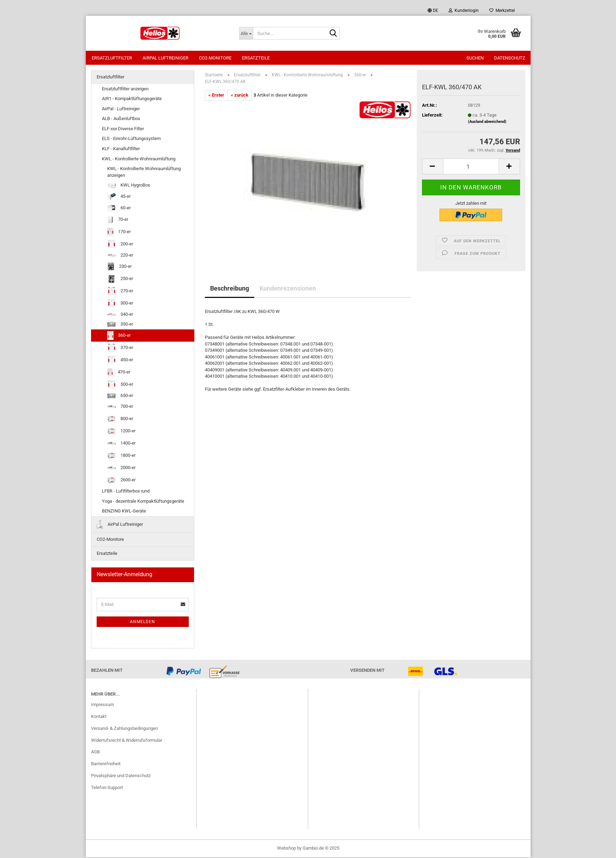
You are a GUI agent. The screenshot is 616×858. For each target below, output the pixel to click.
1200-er (121, 432)
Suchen (475, 58)
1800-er (121, 456)
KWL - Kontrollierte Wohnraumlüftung (139, 159)
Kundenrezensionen (288, 289)
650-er (120, 396)
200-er (120, 245)
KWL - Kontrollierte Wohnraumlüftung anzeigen (144, 173)
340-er (120, 315)
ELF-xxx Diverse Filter (123, 129)
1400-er (121, 444)
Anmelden (143, 622)
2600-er (121, 481)
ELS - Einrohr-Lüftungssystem (131, 139)
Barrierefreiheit (106, 764)
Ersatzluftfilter (112, 58)
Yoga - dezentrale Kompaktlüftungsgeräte (143, 502)
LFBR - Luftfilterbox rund (126, 492)
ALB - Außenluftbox (121, 119)
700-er (120, 407)
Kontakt (99, 717)
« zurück (240, 96)
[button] (433, 11)
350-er (120, 325)
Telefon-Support (107, 788)
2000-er (121, 469)
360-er (119, 336)
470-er (119, 373)
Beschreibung (230, 289)
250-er (120, 280)
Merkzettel (502, 11)
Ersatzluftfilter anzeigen (125, 89)
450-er (120, 361)
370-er (120, 348)
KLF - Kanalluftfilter (121, 149)
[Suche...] (246, 33)
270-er (120, 292)
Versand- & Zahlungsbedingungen (124, 729)
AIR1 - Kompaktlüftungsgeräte (132, 99)
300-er (120, 304)
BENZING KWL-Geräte (124, 512)
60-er (119, 209)
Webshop (286, 849)
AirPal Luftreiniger (165, 58)
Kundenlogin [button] (464, 11)
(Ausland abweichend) (487, 122)
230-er (119, 267)
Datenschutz (510, 58)
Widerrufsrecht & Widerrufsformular (127, 741)
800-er (120, 420)
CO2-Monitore (215, 58)
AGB (95, 752)
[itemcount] (471, 167)
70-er (118, 220)
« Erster (216, 96)
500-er (120, 385)
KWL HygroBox (129, 186)
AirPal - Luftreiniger (121, 109)
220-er (120, 256)
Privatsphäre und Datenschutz (121, 776)
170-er (119, 233)
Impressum (102, 705)
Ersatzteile (256, 58)
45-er (119, 197)
